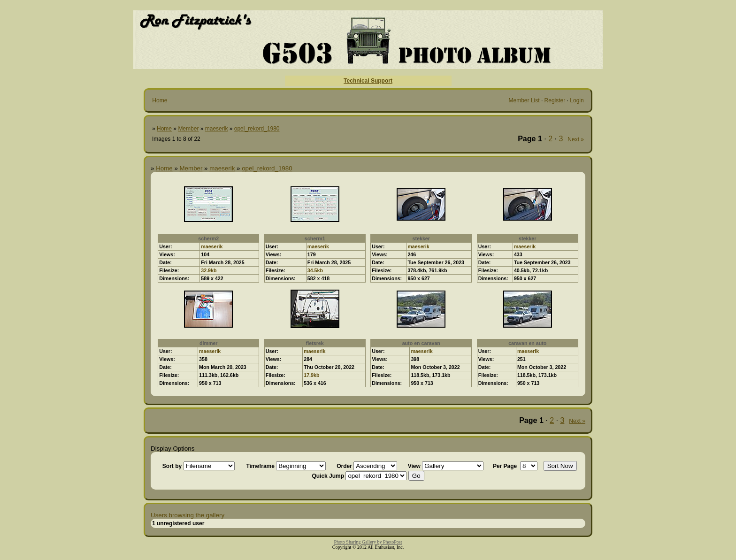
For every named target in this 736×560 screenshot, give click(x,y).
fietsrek (315, 343)
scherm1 (315, 238)
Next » (576, 139)
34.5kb (315, 270)
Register (555, 100)
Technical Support (368, 81)
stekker (421, 238)
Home (160, 100)
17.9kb (311, 375)
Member (188, 129)
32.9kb (209, 270)
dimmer (209, 343)
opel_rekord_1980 (257, 129)
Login (577, 100)
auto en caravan (421, 343)
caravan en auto (527, 343)
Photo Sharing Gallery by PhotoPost (368, 542)
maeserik (217, 129)
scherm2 (208, 238)
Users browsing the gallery (188, 515)
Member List (524, 100)
